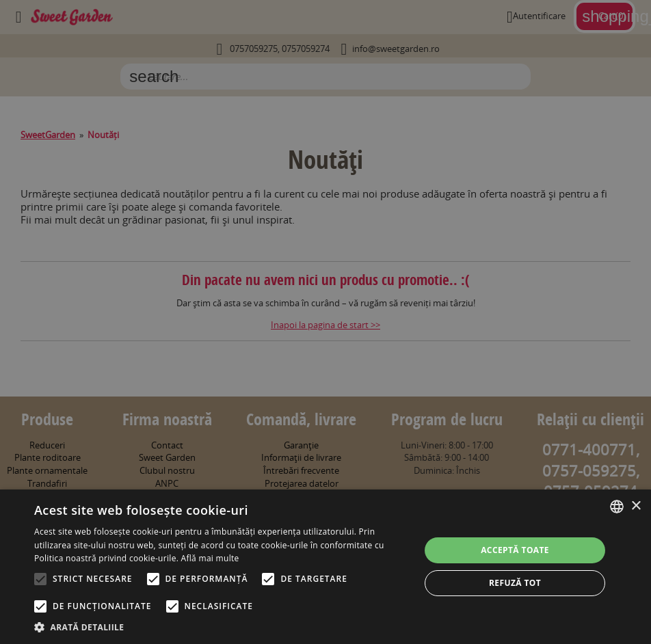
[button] (221, 627)
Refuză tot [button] (515, 583)
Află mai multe (210, 558)
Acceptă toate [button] (515, 550)
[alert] (325, 322)
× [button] (636, 506)
